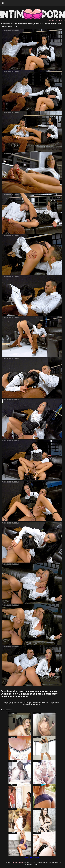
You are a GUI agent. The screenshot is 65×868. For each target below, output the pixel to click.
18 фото (37, 713)
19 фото (37, 785)
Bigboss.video (52, 20)
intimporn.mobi (18, 863)
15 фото (13, 809)
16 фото (13, 713)
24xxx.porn (28, 857)
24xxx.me (61, 20)
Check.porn (37, 857)
